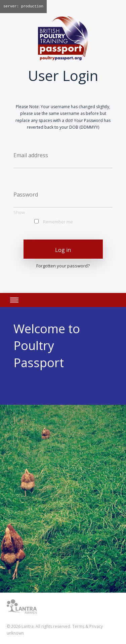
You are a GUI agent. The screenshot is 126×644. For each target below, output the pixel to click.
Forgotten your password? (63, 266)
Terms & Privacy (88, 626)
